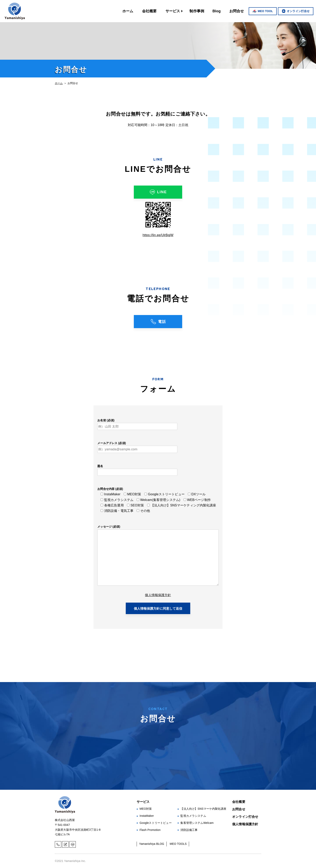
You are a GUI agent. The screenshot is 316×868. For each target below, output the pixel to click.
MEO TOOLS (178, 844)
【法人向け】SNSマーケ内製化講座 (203, 809)
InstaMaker (147, 816)
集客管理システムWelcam (197, 823)
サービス (173, 11)
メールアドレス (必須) (112, 443)
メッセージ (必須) (109, 527)
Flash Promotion (150, 830)
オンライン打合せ (298, 11)
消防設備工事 (189, 830)
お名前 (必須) (106, 420)
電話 (158, 322)
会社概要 (149, 11)
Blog (217, 11)
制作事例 (197, 11)
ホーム (128, 11)
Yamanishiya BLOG (152, 844)
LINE (158, 192)
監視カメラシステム (193, 816)
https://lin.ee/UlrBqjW (158, 235)
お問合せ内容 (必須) (110, 489)
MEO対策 (146, 809)
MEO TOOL (265, 11)
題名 (100, 466)
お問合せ (237, 11)
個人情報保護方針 (158, 595)
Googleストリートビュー (155, 823)
